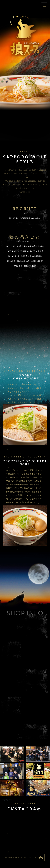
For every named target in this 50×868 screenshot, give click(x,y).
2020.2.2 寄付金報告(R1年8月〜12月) (25, 261)
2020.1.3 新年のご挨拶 (25, 266)
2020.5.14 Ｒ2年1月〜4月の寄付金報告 (25, 251)
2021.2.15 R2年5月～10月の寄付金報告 (25, 246)
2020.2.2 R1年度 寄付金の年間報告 (25, 256)
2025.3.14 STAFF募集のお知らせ (25, 218)
